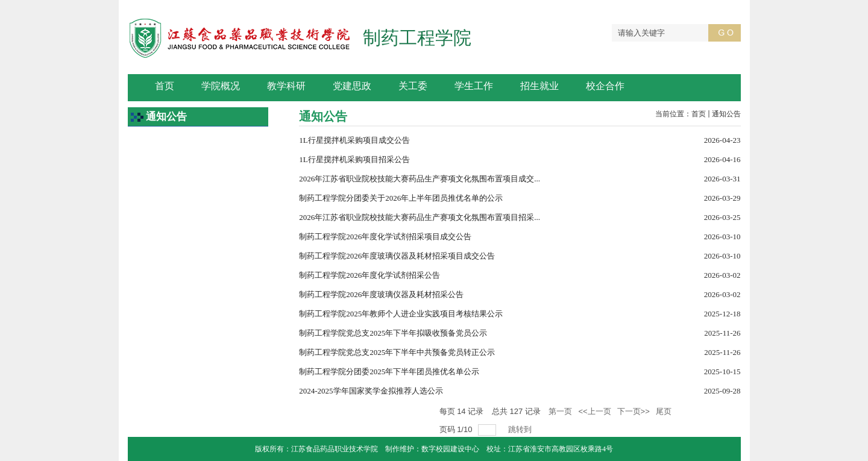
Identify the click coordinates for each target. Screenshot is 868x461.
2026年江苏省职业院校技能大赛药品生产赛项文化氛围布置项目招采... (420, 217)
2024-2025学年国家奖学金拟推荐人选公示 (371, 391)
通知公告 (726, 114)
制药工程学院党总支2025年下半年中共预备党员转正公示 (397, 352)
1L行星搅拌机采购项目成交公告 (354, 140)
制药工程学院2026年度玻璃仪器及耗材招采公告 (381, 294)
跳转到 (521, 429)
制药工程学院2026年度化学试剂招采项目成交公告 (385, 237)
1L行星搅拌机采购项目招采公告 (354, 159)
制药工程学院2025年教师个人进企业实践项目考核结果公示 (401, 314)
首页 (699, 114)
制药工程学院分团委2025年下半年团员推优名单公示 (389, 372)
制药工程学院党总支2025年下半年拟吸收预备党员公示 (393, 333)
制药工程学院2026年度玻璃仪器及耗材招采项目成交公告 (397, 256)
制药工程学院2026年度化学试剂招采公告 (370, 275)
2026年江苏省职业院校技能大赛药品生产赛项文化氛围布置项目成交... (420, 179)
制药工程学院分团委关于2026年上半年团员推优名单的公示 (401, 198)
